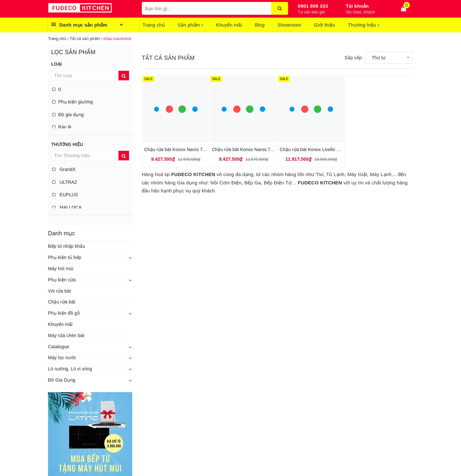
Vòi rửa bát (60, 291)
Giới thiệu (324, 25)
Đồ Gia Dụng (62, 380)
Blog (260, 25)
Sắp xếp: (354, 58)
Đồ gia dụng (68, 115)
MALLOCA (67, 207)
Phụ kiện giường (73, 102)
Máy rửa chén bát (66, 335)
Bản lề (62, 127)
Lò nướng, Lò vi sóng (70, 369)
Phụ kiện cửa (62, 280)
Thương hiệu (364, 25)
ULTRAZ (65, 182)
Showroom (289, 25)
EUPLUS (65, 195)
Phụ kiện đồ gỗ (64, 313)
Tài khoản (357, 6)
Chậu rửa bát (62, 302)
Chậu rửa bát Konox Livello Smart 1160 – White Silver (335, 149)
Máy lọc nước (62, 358)
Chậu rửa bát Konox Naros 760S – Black (253, 149)
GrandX (64, 169)
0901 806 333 (313, 6)
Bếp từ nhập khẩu (67, 246)
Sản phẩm (190, 25)
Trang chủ (154, 25)
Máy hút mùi (61, 269)
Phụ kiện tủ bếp (65, 257)
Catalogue (59, 347)
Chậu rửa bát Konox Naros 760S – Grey (185, 149)
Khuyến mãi (229, 25)
